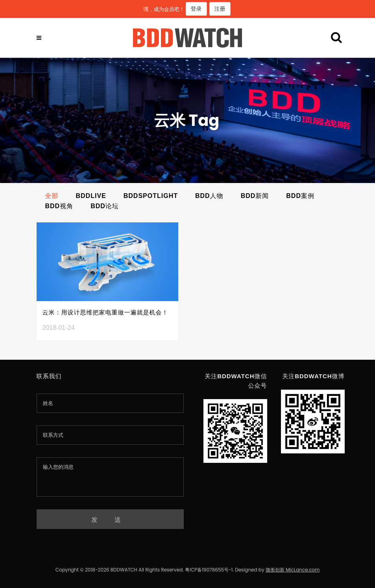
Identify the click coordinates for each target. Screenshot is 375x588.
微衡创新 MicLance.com (293, 570)
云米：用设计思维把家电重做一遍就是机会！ (105, 312)
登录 (196, 9)
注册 (220, 9)
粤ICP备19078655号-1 (209, 570)
